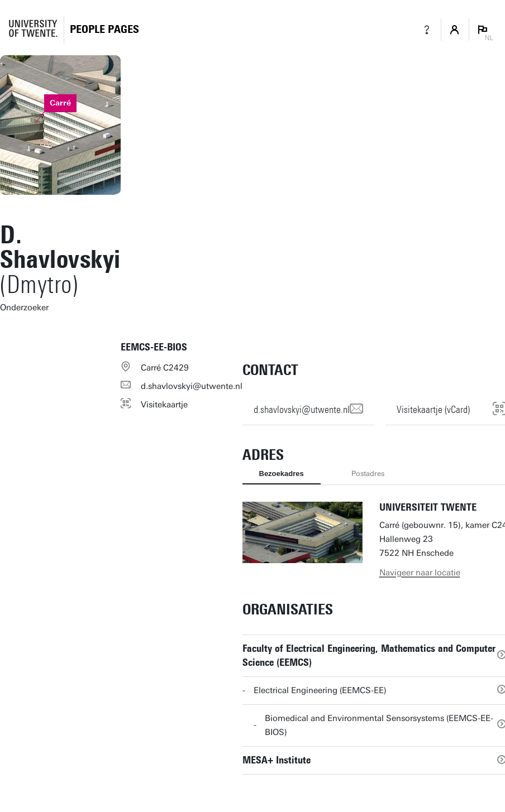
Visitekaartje (164, 405)
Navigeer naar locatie (420, 573)
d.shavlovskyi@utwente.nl (192, 386)
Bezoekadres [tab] (282, 474)
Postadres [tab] (368, 474)
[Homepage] (104, 29)
